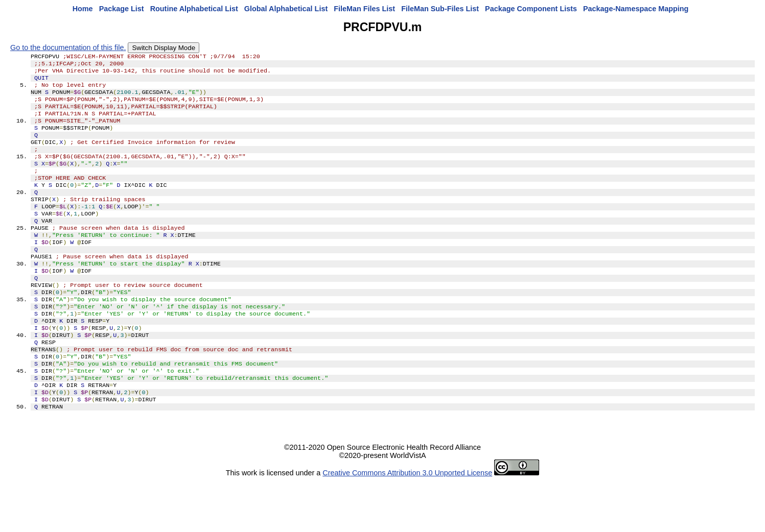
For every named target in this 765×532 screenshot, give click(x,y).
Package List (122, 9)
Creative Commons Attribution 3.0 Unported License (407, 524)
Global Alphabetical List (286, 9)
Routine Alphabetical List (194, 9)
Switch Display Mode (164, 48)
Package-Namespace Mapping (636, 9)
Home (83, 9)
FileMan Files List (364, 9)
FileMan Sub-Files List (440, 9)
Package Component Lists (531, 9)
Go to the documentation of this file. (68, 47)
